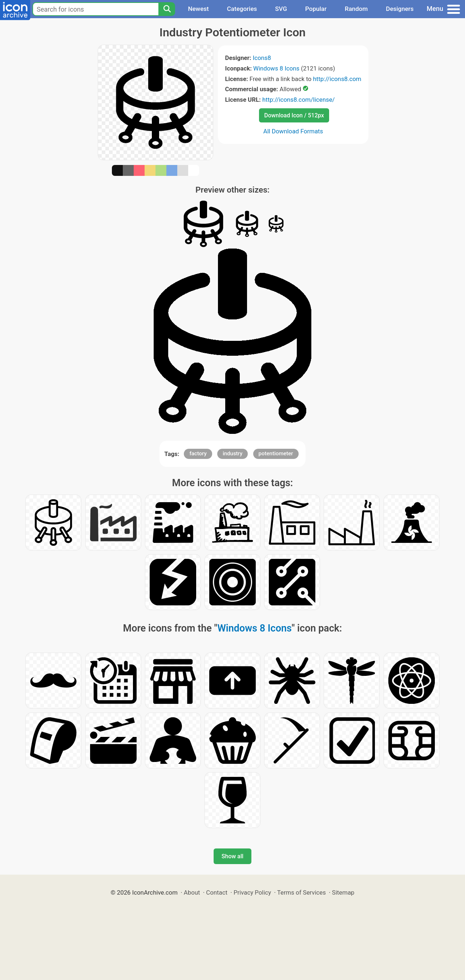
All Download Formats (293, 131)
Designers (400, 9)
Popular (316, 9)
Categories (242, 9)
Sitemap (343, 892)
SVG (281, 9)
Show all (232, 856)
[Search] (167, 9)
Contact (217, 892)
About (192, 892)
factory (198, 453)
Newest (198, 9)
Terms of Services (302, 892)
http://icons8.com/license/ (299, 100)
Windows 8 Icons (276, 68)
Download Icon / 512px (294, 115)
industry (232, 453)
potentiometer (276, 453)
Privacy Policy (252, 892)
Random (356, 9)
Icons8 (262, 58)
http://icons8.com (337, 79)
